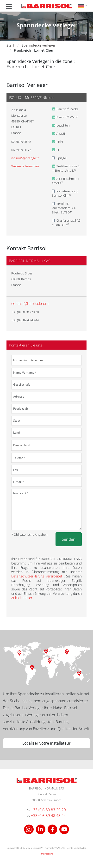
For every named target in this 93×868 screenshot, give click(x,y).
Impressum (47, 854)
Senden (69, 539)
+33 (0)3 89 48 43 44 (48, 815)
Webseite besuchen (25, 166)
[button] (82, 6)
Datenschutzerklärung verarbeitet (38, 576)
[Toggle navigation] (9, 6)
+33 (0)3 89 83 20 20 (48, 810)
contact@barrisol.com (30, 303)
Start (10, 45)
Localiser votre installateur (46, 743)
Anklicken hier (22, 598)
